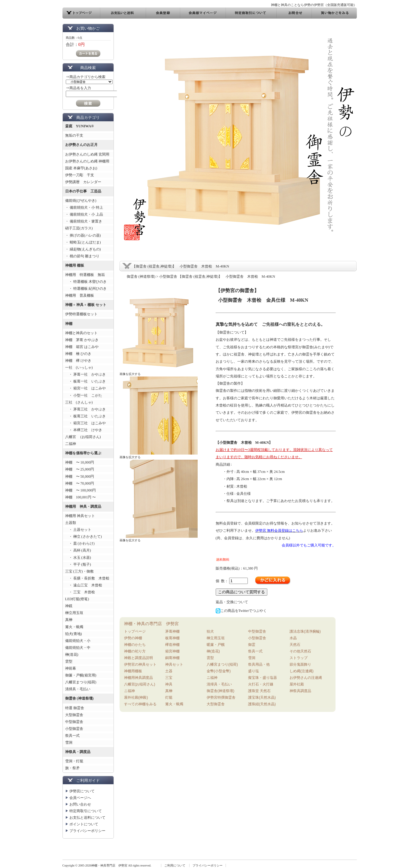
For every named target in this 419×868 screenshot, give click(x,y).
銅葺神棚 (172, 658)
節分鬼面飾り (300, 664)
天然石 (295, 645)
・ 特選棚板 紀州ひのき (86, 289)
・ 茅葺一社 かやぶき (85, 374)
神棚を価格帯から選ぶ (83, 453)
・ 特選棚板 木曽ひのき (86, 282)
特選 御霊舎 (75, 708)
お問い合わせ (80, 804)
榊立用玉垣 (74, 613)
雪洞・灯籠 (74, 761)
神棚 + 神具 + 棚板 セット (86, 305)
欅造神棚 (172, 645)
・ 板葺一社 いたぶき (85, 381)
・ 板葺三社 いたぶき (85, 416)
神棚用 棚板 (75, 265)
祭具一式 (72, 736)
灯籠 (169, 697)
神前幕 (71, 668)
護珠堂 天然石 (259, 691)
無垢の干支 (74, 135)
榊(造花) (72, 655)
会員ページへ (80, 798)
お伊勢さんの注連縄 (306, 678)
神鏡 (69, 606)
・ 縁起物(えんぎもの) (83, 249)
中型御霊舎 (74, 722)
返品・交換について (232, 602)
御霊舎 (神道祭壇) (79, 698)
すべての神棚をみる (140, 704)
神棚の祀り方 (135, 651)
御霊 (252, 645)
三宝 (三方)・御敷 (79, 571)
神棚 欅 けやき (78, 361)
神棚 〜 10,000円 (80, 462)
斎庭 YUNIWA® (80, 126)
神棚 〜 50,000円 (80, 476)
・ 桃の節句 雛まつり (82, 256)
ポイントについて (84, 824)
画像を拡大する (130, 374)
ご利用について (175, 865)
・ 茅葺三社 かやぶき (85, 409)
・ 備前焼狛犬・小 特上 (84, 207)
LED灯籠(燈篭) (77, 599)
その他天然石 (300, 651)
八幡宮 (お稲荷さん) (83, 437)
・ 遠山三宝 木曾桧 (84, 585)
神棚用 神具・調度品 (83, 507)
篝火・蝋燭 (74, 627)
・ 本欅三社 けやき (84, 430)
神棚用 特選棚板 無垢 (85, 275)
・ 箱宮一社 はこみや (85, 388)
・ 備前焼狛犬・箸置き (84, 221)
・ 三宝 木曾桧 (80, 592)
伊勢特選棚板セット (81, 314)
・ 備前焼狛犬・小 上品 (84, 214)
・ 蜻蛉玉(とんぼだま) (83, 242)
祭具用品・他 (259, 664)
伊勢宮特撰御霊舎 (221, 697)
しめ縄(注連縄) (302, 671)
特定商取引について (86, 811)
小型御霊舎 (74, 729)
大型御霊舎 (74, 715)
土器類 (71, 523)
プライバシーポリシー (87, 831)
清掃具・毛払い (78, 689)
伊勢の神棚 (133, 638)
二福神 (71, 444)
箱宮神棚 (172, 651)
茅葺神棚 (172, 631)
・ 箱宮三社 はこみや (85, 423)
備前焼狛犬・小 (78, 641)
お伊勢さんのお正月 (81, 145)
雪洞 (69, 742)
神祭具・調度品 (78, 752)
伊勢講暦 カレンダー (83, 182)
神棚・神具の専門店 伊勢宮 (151, 624)
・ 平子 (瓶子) (78, 564)
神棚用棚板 (133, 671)
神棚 (69, 324)
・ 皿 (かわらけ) (80, 543)
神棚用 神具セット (80, 516)
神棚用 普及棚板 (80, 295)
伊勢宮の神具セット (140, 664)
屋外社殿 (297, 684)
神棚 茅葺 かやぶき (82, 340)
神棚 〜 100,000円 (81, 490)
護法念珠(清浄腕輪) (305, 631)
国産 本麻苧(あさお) (83, 168)
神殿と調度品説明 (138, 658)
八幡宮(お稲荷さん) (140, 684)
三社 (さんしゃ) (79, 402)
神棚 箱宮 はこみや (82, 347)
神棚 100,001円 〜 (81, 497)
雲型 (69, 661)
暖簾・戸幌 (216, 645)
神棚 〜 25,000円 (80, 469)
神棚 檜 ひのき (78, 354)
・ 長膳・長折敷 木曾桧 (87, 578)
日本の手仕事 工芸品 (83, 191)
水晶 (293, 638)
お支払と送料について (87, 818)
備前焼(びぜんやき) (81, 201)
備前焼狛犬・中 (78, 648)
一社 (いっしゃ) (79, 367)
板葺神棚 (172, 638)
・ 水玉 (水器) (78, 558)
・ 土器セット (78, 530)
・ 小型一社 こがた (84, 395)
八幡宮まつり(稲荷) (81, 682)
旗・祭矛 (72, 768)
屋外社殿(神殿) (136, 697)
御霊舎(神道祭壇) (220, 691)
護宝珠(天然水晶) (262, 697)
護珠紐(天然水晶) (262, 704)
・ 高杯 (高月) (78, 550)
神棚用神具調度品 (138, 678)
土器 (169, 671)
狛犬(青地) (74, 634)
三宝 (169, 678)
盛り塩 (254, 671)
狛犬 (210, 631)
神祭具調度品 (300, 691)
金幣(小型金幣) (219, 671)
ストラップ (299, 658)
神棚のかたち (135, 645)
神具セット (174, 664)
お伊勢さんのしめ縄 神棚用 (87, 161)
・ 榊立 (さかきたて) (83, 537)
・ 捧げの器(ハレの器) (83, 235)
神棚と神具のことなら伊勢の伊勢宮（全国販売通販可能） (314, 5)
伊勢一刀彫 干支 (80, 175)
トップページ (135, 631)
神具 (169, 684)
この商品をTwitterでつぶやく (241, 611)
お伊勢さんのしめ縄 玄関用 (87, 154)
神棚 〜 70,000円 (80, 483)
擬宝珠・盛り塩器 (263, 678)
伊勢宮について (82, 791)
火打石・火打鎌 (261, 684)
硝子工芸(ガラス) (79, 228)
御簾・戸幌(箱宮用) (81, 675)
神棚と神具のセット (81, 333)
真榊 (69, 620)
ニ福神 (129, 691)
